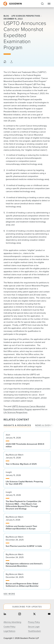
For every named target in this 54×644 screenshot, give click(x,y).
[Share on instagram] (20, 614)
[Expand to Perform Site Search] (42, 4)
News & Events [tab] (44, 425)
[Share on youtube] (49, 614)
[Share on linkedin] (5, 614)
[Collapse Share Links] (11, 62)
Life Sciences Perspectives (15, 412)
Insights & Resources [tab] (17, 425)
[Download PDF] (5, 62)
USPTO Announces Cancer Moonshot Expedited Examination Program (24, 408)
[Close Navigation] (49, 4)
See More (9, 594)
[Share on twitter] (34, 614)
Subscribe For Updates (27, 607)
